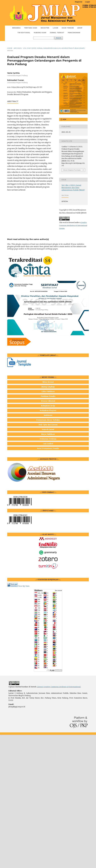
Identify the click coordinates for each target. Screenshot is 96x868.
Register (45, 28)
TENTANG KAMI (31, 28)
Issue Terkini (68, 28)
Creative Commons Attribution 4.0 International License (73, 225)
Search (59, 38)
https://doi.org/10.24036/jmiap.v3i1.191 (27, 87)
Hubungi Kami (40, 33)
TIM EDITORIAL (24, 33)
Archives (18, 48)
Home (10, 48)
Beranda (16, 28)
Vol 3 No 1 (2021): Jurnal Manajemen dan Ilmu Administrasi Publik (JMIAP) (54, 48)
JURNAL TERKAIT (57, 33)
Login (55, 28)
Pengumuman (74, 33)
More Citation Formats (72, 170)
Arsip (80, 28)
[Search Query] (44, 38)
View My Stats (24, 586)
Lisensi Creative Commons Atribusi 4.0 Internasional (59, 687)
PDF (64, 119)
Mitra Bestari (48, 382)
